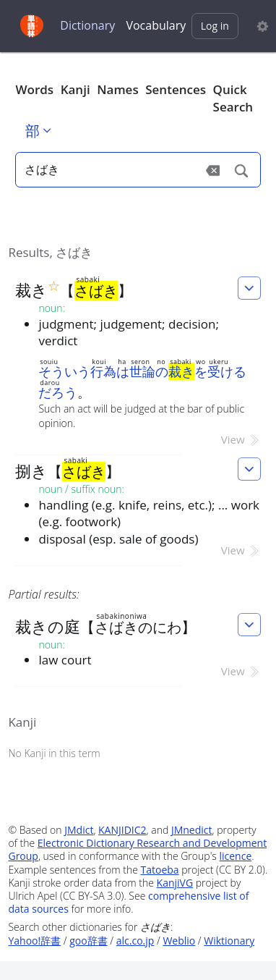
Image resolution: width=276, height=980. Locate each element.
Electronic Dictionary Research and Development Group (137, 849)
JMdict (79, 830)
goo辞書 (88, 941)
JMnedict (192, 830)
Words (34, 89)
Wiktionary (229, 941)
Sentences (176, 89)
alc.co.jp (135, 941)
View (241, 439)
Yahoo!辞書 (34, 941)
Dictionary (87, 25)
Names (117, 89)
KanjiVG (175, 883)
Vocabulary (156, 25)
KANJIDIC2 (122, 830)
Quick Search (233, 98)
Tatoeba (160, 870)
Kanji (76, 89)
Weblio (179, 941)
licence (235, 856)
